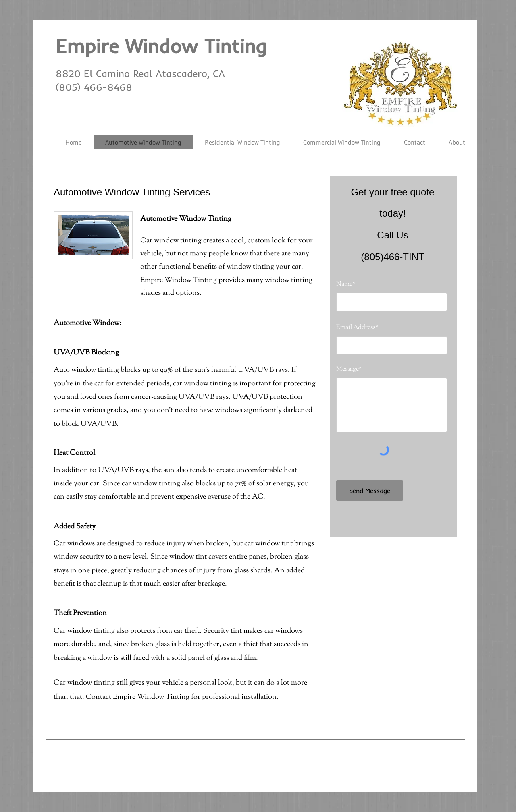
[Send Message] (370, 490)
